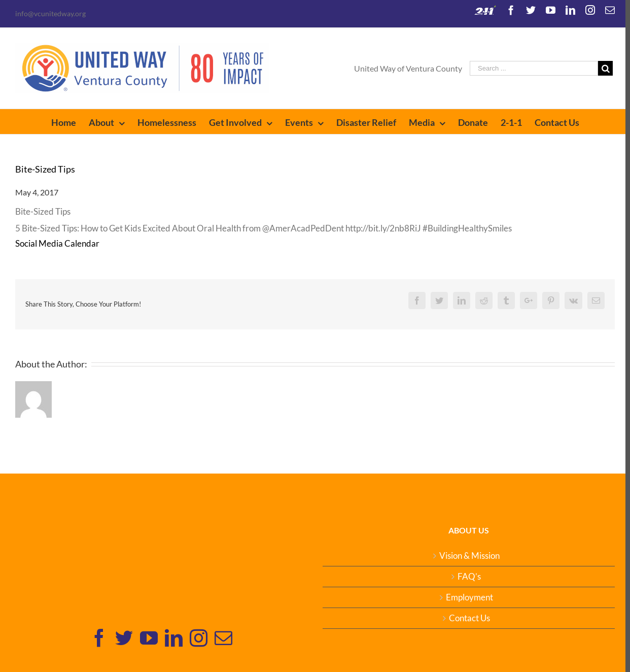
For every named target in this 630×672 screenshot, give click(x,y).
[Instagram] (198, 638)
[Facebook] (98, 638)
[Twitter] (123, 638)
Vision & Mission (466, 556)
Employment (466, 597)
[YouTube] (148, 638)
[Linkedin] (173, 638)
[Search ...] (529, 68)
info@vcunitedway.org (50, 13)
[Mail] (222, 638)
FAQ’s (466, 577)
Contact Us (466, 618)
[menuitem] (67, 122)
